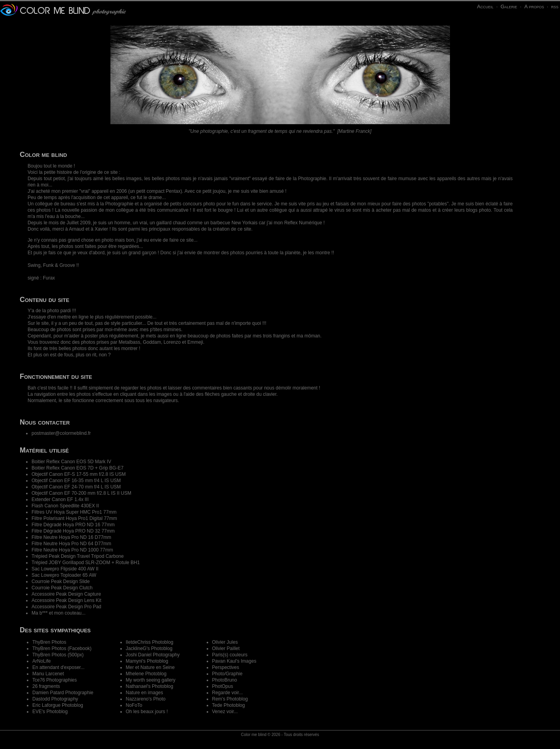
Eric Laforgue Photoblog (58, 705)
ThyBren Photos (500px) (58, 655)
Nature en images (145, 693)
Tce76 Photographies (55, 680)
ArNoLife (42, 661)
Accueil (485, 7)
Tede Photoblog (229, 705)
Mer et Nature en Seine (150, 667)
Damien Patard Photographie (63, 693)
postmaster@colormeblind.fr (61, 433)
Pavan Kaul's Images (234, 661)
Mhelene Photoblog (146, 674)
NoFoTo (134, 705)
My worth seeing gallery (151, 680)
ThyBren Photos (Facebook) (62, 648)
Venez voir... (225, 712)
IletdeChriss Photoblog (150, 642)
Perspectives (226, 667)
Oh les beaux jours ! (147, 712)
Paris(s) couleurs (230, 655)
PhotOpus (223, 686)
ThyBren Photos (49, 642)
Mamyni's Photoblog (147, 661)
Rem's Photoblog (230, 699)
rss (555, 7)
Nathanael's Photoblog (149, 686)
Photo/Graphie (227, 674)
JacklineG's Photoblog (149, 648)
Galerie (509, 7)
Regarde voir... (228, 693)
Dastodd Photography (55, 699)
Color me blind (254, 735)
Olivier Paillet (226, 648)
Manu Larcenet (48, 674)
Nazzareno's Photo (146, 699)
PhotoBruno (225, 680)
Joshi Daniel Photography (153, 655)
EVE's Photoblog (50, 712)
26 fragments (46, 686)
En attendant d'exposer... (58, 667)
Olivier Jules (225, 642)
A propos (534, 7)
